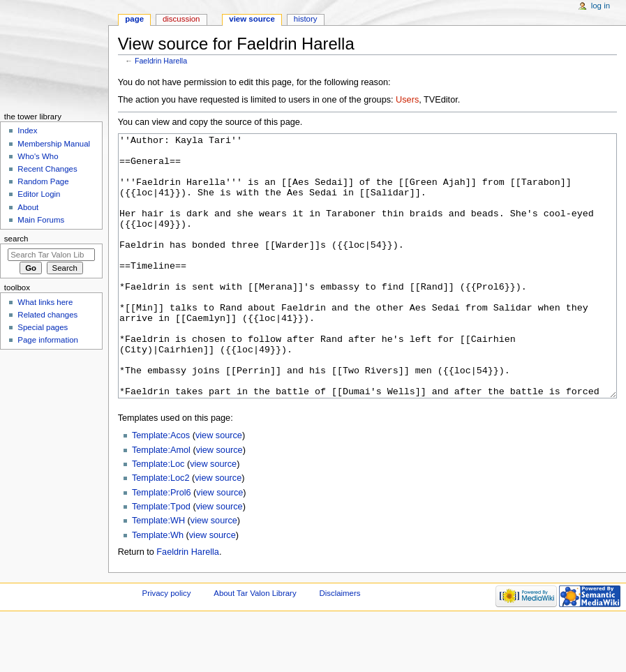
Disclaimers (340, 645)
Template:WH (158, 573)
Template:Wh (158, 588)
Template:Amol (161, 502)
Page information (48, 340)
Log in (601, 6)
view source (219, 488)
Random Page (43, 181)
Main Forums (41, 220)
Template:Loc (158, 516)
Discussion (181, 19)
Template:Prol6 (162, 545)
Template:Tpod (161, 559)
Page (134, 19)
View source (252, 19)
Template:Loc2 (161, 530)
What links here (45, 302)
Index (27, 130)
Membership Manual (54, 144)
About (28, 207)
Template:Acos (161, 488)
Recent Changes (47, 169)
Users (407, 100)
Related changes (47, 315)
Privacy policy (167, 645)
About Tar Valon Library (255, 645)
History (306, 19)
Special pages (43, 327)
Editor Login (39, 194)
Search (16, 239)
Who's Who (38, 156)
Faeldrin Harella (161, 61)
